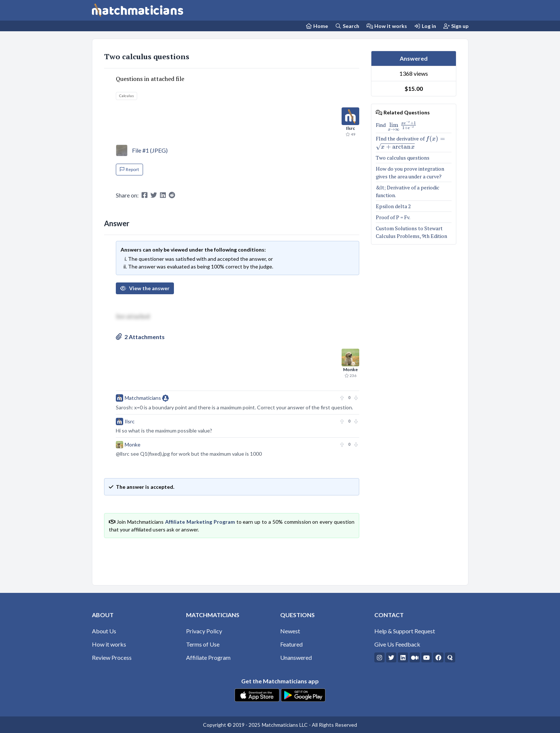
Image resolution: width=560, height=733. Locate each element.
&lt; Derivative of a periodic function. (408, 191)
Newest (290, 631)
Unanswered (296, 657)
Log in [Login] (425, 26)
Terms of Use (203, 644)
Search (347, 26)
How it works (387, 26)
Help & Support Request (405, 631)
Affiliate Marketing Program (200, 522)
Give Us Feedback (397, 644)
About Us (104, 631)
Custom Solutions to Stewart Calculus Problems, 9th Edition (412, 232)
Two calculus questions (147, 56)
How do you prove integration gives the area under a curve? (410, 172)
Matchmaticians (147, 398)
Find (396, 126)
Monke (133, 444)
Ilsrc (130, 421)
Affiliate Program (208, 657)
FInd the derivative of (414, 143)
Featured (291, 644)
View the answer (145, 288)
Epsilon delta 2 (393, 206)
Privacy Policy (204, 631)
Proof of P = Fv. (393, 217)
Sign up (456, 26)
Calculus (126, 96)
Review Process (112, 657)
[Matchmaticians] (138, 10)
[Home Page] (317, 26)
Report (129, 169)
